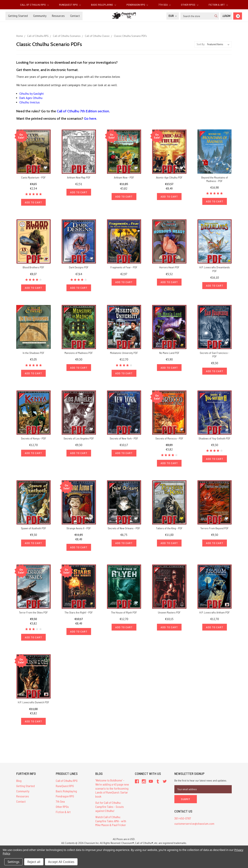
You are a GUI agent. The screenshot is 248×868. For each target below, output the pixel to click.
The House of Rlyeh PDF (124, 617)
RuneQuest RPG (70, 5)
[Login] (226, 16)
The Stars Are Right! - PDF (79, 617)
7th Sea (165, 5)
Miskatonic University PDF (124, 355)
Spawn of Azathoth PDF (34, 532)
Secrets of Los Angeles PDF (79, 441)
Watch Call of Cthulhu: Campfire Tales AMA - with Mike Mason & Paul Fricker (111, 827)
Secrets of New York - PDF (124, 441)
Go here (90, 119)
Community (40, 16)
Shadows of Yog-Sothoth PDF (214, 441)
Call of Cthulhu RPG (34, 5)
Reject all (34, 862)
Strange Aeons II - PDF (79, 532)
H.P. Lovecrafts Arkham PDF (215, 617)
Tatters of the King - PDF (169, 532)
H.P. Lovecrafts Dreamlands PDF (215, 270)
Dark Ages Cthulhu (31, 98)
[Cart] (238, 16)
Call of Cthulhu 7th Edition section (83, 111)
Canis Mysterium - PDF (33, 177)
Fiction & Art (218, 5)
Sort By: (201, 44)
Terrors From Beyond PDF (214, 532)
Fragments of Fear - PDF (124, 268)
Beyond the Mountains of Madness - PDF (215, 179)
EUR (173, 16)
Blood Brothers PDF (33, 268)
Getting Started (18, 16)
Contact (75, 16)
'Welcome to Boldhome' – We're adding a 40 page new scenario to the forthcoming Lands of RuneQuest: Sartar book (112, 795)
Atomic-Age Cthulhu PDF (169, 177)
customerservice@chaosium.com (194, 828)
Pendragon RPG (137, 5)
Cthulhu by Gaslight (32, 94)
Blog (19, 787)
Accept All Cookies (61, 862)
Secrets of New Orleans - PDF (124, 532)
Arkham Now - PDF (124, 177)
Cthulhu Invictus (30, 102)
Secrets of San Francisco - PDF (214, 356)
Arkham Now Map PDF (79, 177)
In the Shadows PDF (34, 355)
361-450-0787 (183, 823)
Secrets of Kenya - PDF (34, 441)
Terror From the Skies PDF (33, 617)
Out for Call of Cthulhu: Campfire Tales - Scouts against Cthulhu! (110, 813)
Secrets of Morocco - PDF (169, 441)
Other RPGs (190, 5)
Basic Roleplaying (104, 5)
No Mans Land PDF (169, 355)
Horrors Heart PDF (169, 268)
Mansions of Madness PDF (79, 355)
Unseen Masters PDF (169, 617)
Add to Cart (34, 203)
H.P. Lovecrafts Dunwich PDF (34, 708)
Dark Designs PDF (79, 268)
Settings (13, 862)
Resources (58, 16)
